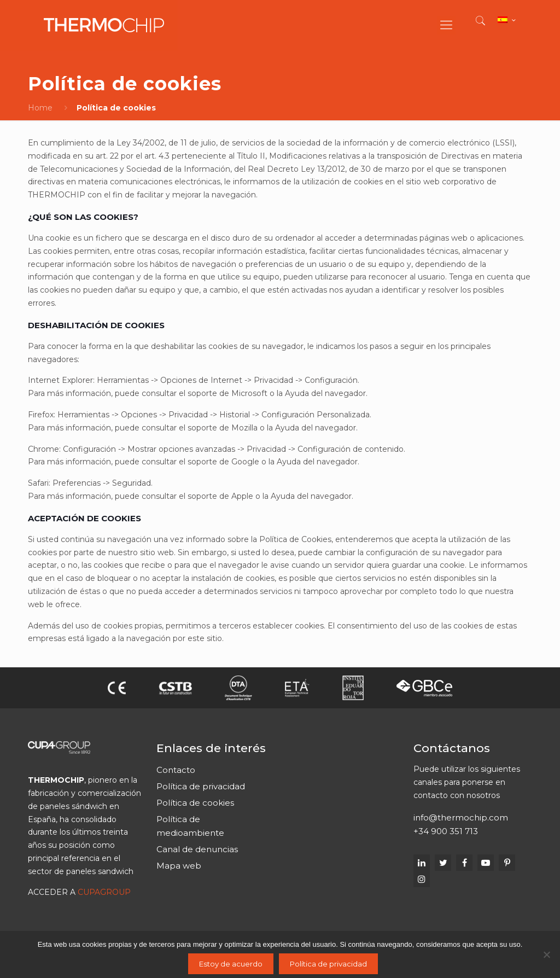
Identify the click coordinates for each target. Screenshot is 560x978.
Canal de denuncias (197, 849)
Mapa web (179, 866)
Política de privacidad (201, 786)
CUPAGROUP (104, 892)
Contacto (176, 770)
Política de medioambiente (190, 826)
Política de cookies (195, 803)
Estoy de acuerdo (231, 964)
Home (40, 108)
